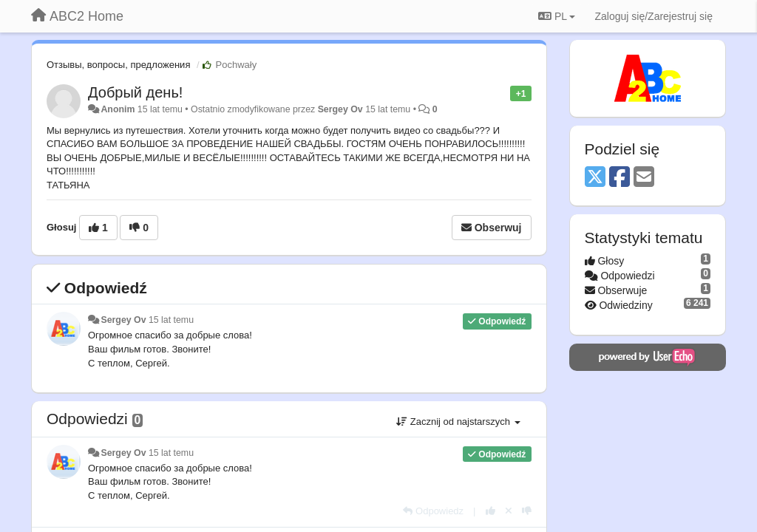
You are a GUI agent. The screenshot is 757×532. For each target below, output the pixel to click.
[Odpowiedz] (433, 511)
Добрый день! (135, 92)
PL (557, 16)
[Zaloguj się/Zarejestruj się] (654, 16)
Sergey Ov (340, 109)
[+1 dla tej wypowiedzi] (490, 511)
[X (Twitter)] (595, 178)
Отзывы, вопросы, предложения (118, 65)
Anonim (118, 109)
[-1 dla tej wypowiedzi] (527, 511)
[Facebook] (619, 178)
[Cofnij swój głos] (509, 511)
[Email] (644, 178)
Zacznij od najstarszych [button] (458, 422)
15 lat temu (171, 320)
